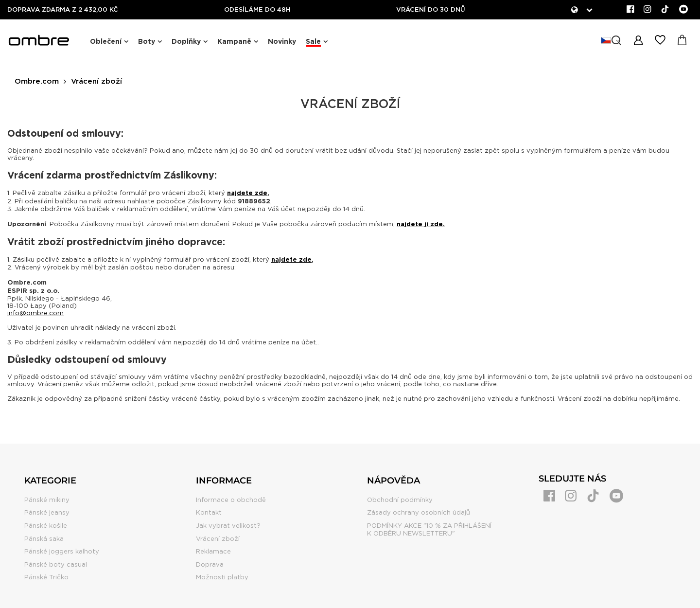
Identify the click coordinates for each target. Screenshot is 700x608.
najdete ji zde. (421, 224)
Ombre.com (37, 81)
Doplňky (186, 41)
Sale (313, 41)
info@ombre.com (35, 313)
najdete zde (247, 193)
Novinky (282, 41)
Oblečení (106, 41)
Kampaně (234, 41)
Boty (147, 41)
